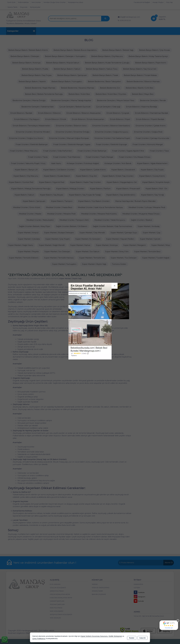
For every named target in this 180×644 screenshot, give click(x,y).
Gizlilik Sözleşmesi (115, 636)
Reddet (132, 638)
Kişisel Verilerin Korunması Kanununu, (94, 636)
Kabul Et (143, 638)
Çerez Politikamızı (39, 639)
